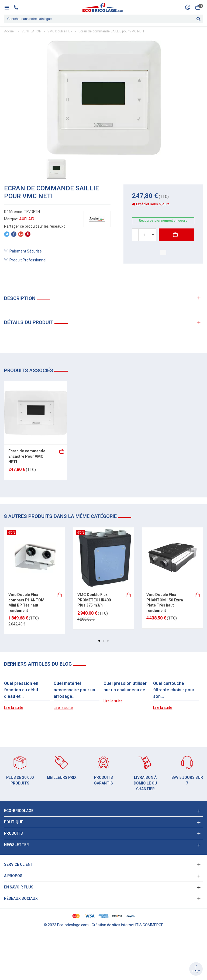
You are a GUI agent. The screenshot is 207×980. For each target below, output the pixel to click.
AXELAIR (27, 219)
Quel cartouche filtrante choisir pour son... (174, 690)
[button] (99, 641)
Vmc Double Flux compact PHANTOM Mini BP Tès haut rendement (26, 603)
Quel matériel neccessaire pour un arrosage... (74, 690)
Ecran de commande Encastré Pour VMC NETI (27, 456)
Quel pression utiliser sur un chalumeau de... (126, 687)
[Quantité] (144, 235)
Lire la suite (14, 708)
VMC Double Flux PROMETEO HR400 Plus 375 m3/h (94, 600)
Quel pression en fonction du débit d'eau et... (21, 690)
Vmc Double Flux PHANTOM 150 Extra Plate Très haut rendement (165, 603)
